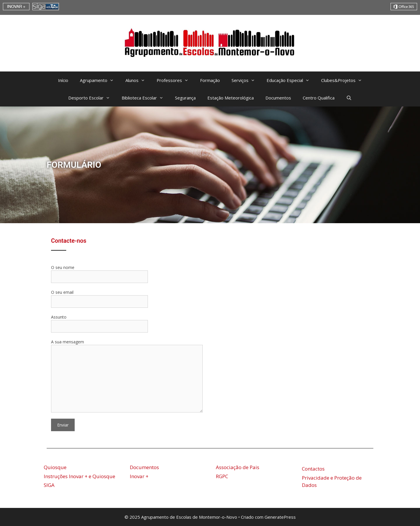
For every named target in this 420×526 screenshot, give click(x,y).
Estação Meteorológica (231, 98)
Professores (175, 80)
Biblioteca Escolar (145, 98)
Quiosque (55, 467)
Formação (210, 80)
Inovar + (139, 476)
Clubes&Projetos (344, 80)
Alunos (138, 80)
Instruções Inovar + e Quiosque (79, 476)
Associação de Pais (238, 467)
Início (63, 80)
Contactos (313, 469)
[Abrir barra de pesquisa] (349, 98)
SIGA (49, 485)
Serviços (246, 80)
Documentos (278, 98)
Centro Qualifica (319, 98)
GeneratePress (280, 517)
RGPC (222, 476)
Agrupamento (100, 80)
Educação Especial (291, 80)
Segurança (185, 98)
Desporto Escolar (92, 98)
